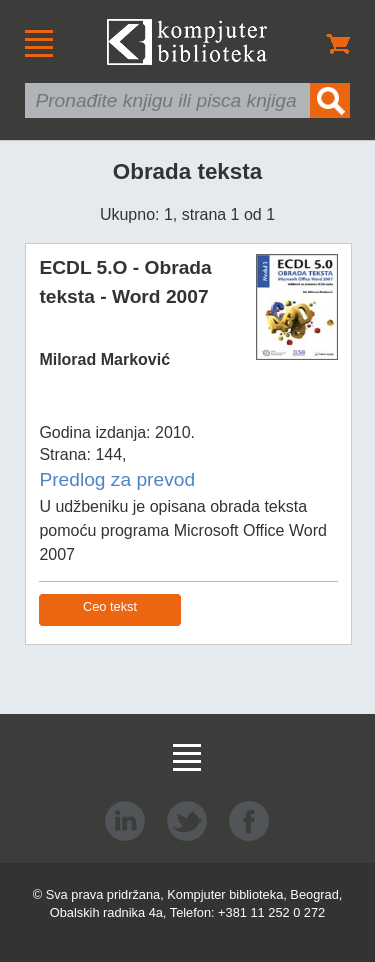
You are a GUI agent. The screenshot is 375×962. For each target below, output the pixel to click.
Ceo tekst (110, 606)
